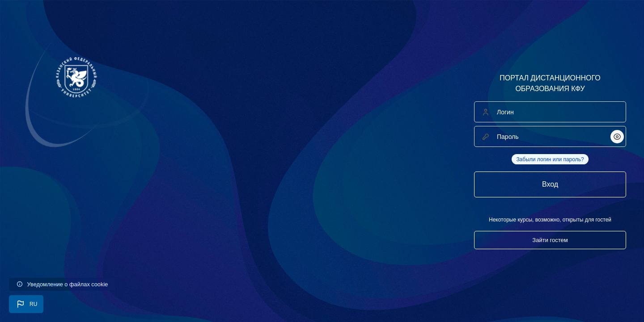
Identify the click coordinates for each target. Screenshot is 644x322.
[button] (26, 304)
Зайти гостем (550, 240)
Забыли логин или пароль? (550, 159)
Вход (550, 184)
